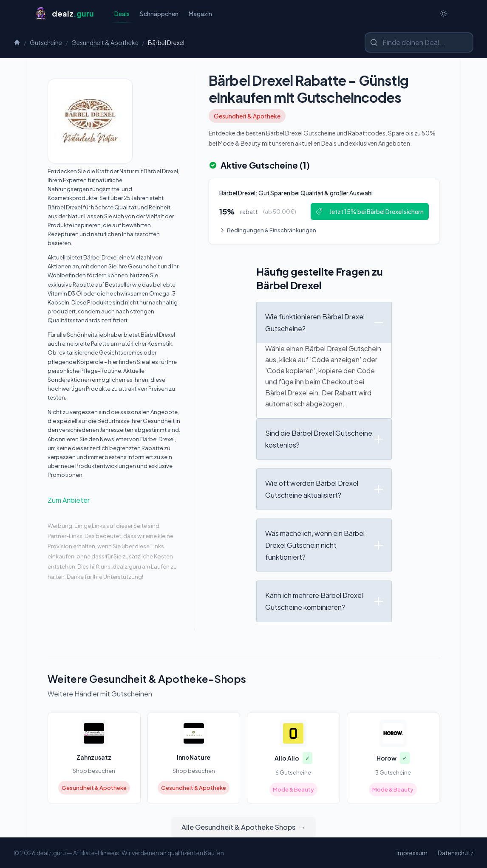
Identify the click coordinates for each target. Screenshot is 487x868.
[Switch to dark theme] (444, 14)
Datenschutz (456, 853)
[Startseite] (64, 14)
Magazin (200, 14)
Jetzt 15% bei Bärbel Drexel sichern (370, 211)
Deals (122, 16)
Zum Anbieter (69, 500)
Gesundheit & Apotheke (105, 42)
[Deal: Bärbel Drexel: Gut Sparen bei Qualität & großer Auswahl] (324, 211)
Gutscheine (46, 42)
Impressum (412, 853)
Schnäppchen (159, 14)
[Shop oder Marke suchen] (419, 42)
